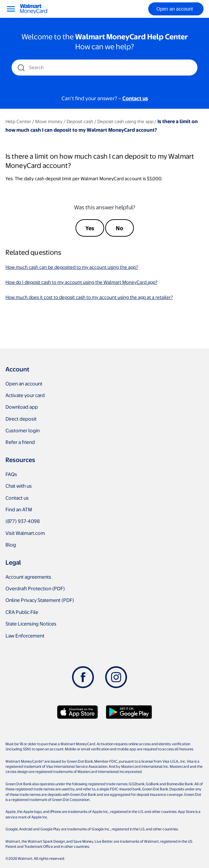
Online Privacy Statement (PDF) (40, 600)
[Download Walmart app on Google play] (129, 712)
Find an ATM (19, 509)
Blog (11, 544)
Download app (22, 407)
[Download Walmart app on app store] (78, 712)
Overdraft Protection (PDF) (35, 588)
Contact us (17, 498)
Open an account (24, 383)
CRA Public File (22, 612)
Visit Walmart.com (25, 533)
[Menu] (11, 9)
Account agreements (28, 577)
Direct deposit (21, 419)
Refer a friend (20, 442)
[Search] (105, 67)
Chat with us (19, 486)
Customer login (23, 430)
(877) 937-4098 (23, 521)
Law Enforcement (25, 635)
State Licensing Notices (31, 623)
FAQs (11, 474)
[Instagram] (116, 677)
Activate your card (25, 395)
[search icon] (21, 68)
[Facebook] (83, 677)
